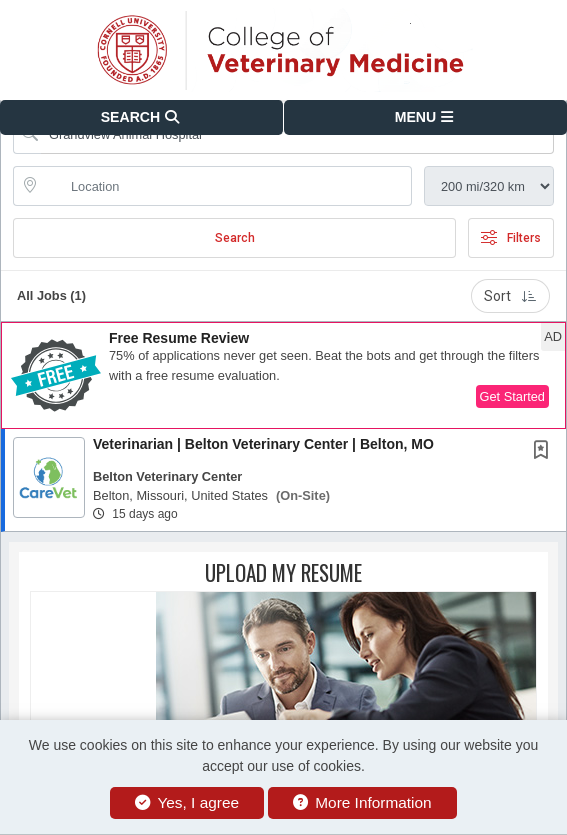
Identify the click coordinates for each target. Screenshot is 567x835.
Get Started (512, 396)
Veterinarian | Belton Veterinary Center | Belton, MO (263, 444)
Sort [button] (510, 296)
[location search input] (226, 186)
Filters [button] (511, 238)
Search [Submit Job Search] (235, 238)
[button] (426, 117)
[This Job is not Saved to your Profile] (545, 452)
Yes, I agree (187, 802)
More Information (362, 802)
